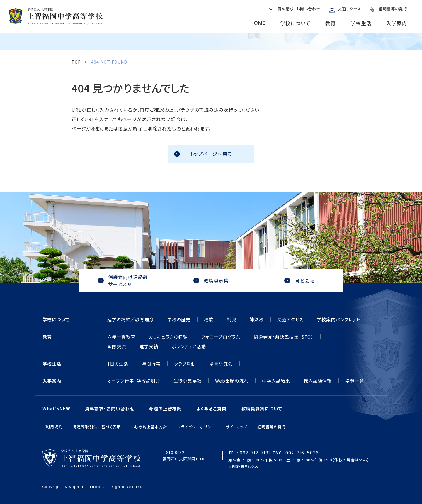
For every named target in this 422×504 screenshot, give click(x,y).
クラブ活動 (185, 364)
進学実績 (149, 346)
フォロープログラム (221, 337)
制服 (232, 319)
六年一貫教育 (121, 337)
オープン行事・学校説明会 (134, 381)
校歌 (209, 319)
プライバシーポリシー (196, 427)
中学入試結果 (276, 381)
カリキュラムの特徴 (168, 337)
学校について (295, 23)
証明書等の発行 (393, 9)
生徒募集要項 (188, 381)
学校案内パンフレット (338, 319)
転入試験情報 (318, 381)
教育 (331, 23)
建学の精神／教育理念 (131, 319)
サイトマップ (236, 427)
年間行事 (151, 364)
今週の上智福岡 (165, 409)
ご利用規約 (52, 427)
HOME (258, 23)
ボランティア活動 (189, 346)
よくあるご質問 (211, 409)
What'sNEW (56, 409)
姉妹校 (257, 319)
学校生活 (361, 23)
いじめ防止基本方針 (149, 427)
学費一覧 (355, 381)
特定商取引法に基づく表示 (97, 427)
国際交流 (117, 346)
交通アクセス (349, 9)
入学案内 (397, 23)
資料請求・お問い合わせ (299, 9)
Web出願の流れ (232, 381)
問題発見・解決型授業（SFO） (284, 337)
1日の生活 (118, 364)
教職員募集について (262, 409)
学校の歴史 (179, 319)
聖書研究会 (221, 364)
